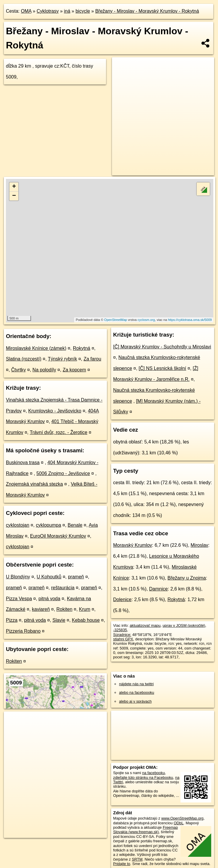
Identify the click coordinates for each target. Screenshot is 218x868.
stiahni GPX (123, 639)
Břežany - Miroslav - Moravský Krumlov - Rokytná (147, 11)
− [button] (14, 196)
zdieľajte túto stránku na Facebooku (143, 778)
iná (67, 11)
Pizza (12, 620)
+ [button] (14, 187)
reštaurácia (63, 588)
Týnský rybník (62, 359)
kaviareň (41, 609)
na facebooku (153, 773)
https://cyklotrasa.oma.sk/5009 (190, 320)
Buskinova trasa (23, 462)
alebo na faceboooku (137, 692)
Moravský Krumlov (133, 545)
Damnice (158, 589)
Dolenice (122, 599)
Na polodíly (44, 370)
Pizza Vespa (19, 599)
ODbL (179, 823)
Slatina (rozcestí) (24, 359)
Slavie (59, 620)
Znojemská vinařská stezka (34, 484)
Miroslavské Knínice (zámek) (36, 348)
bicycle (83, 11)
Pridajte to (122, 864)
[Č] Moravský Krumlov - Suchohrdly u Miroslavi (162, 347)
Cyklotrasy (48, 11)
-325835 (120, 630)
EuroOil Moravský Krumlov (58, 536)
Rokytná (82, 348)
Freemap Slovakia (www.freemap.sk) (145, 830)
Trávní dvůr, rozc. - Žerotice (59, 432)
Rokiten (64, 609)
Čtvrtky (19, 370)
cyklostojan (18, 525)
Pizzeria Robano (23, 631)
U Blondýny (18, 577)
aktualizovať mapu (145, 625)
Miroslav (199, 545)
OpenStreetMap (116, 320)
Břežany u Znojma (187, 578)
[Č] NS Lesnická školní (162, 368)
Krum (84, 609)
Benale (75, 525)
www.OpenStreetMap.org (182, 818)
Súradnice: (122, 635)
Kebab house (86, 620)
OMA (26, 11)
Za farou (92, 359)
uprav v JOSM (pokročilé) (184, 625)
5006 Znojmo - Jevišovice (63, 473)
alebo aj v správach (135, 701)
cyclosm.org (146, 320)
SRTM (137, 859)
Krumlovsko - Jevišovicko (55, 411)
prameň (76, 577)
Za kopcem (74, 370)
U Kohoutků (49, 577)
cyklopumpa (48, 525)
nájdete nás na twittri (136, 684)
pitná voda (49, 599)
